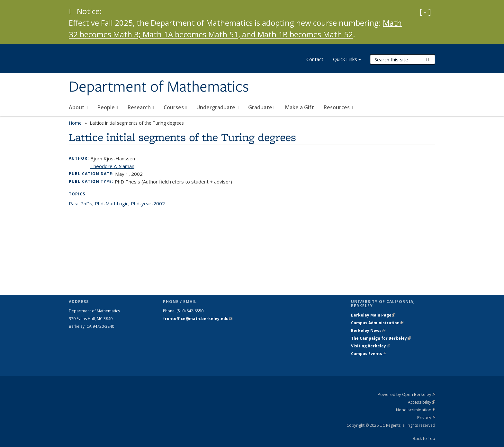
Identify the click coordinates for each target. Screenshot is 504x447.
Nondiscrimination (416, 410)
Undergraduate (217, 107)
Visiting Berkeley (370, 346)
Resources (338, 107)
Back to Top (424, 438)
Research (141, 107)
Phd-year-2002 (148, 203)
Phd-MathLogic (112, 203)
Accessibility (422, 402)
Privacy (426, 417)
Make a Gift (300, 107)
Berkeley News (368, 331)
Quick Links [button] (347, 60)
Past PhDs (81, 203)
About (78, 107)
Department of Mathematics (159, 87)
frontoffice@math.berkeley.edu (198, 319)
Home (75, 123)
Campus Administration (377, 323)
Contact (315, 59)
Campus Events (369, 354)
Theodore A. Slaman (112, 166)
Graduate (262, 107)
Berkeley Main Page (373, 315)
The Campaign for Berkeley (381, 338)
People (108, 107)
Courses (175, 107)
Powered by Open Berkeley (406, 394)
